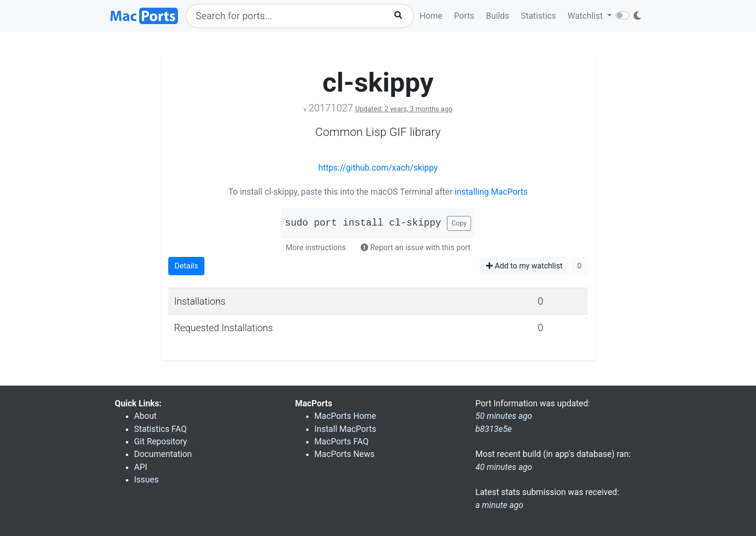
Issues (146, 480)
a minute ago (499, 505)
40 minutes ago (504, 467)
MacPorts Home (345, 416)
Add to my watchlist (524, 266)
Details (186, 266)
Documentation (163, 454)
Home (431, 16)
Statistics (538, 16)
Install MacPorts (345, 429)
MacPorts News (344, 454)
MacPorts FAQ (342, 442)
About (145, 416)
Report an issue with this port (416, 248)
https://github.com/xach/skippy (378, 168)
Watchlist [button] (586, 16)
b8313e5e (494, 429)
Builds (498, 16)
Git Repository (161, 442)
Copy (459, 223)
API (141, 467)
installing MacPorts (491, 192)
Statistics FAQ (160, 429)
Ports (464, 16)
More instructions (316, 248)
